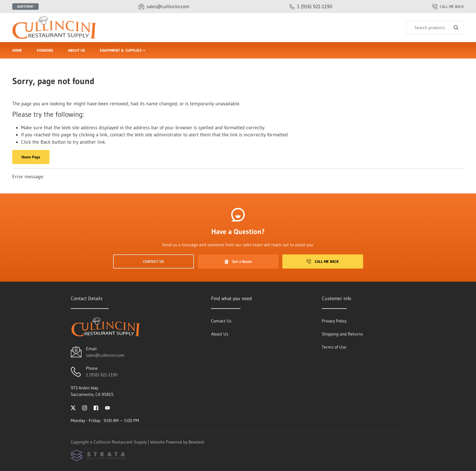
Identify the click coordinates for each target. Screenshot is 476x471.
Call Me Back (323, 261)
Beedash (196, 442)
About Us (77, 50)
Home (17, 50)
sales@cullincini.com (105, 355)
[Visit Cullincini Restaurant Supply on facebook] (96, 407)
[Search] (435, 27)
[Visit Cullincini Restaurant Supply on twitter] (73, 407)
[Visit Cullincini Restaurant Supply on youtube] (107, 407)
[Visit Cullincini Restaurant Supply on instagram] (85, 407)
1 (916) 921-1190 (102, 375)
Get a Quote (238, 261)
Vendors (45, 50)
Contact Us (154, 261)
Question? (25, 6)
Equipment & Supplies (123, 50)
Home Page (31, 157)
